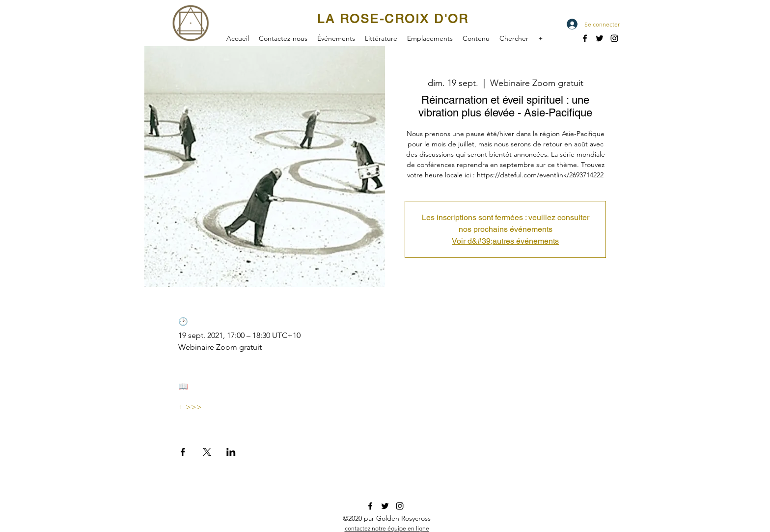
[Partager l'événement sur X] (207, 452)
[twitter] (600, 38)
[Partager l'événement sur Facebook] (183, 452)
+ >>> (190, 407)
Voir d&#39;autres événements (505, 241)
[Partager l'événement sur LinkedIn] (231, 452)
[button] (336, 37)
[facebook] (585, 38)
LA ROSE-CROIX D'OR (393, 19)
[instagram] (400, 506)
